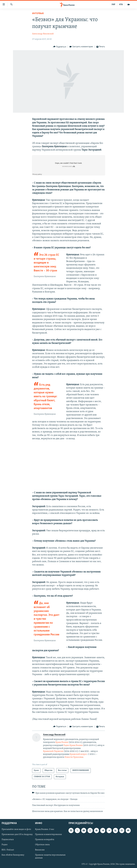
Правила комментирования (48, 834)
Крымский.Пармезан (53, 751)
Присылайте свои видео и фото (16, 829)
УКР (113, 5)
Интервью (38, 13)
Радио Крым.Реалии (73, 745)
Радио (5, 845)
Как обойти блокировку (13, 855)
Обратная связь (42, 845)
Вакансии (40, 850)
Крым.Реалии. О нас (45, 829)
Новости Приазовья (74, 757)
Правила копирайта (45, 840)
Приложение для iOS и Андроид (17, 834)
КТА (121, 5)
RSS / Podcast (8, 850)
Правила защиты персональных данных (50, 856)
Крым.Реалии (62, 742)
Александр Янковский (43, 34)
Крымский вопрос (78, 754)
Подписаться (8, 840)
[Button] (60, 47)
